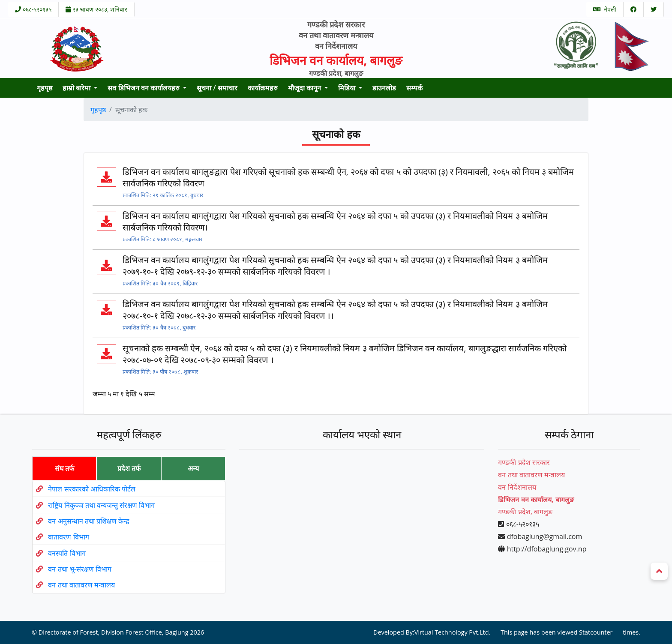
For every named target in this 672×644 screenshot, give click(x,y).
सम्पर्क (414, 88)
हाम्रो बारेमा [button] (77, 88)
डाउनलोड (384, 88)
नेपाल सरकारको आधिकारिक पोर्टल (91, 489)
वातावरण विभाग (68, 537)
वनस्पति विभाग (67, 553)
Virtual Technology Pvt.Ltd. (453, 632)
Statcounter (596, 632)
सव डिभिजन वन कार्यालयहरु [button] (144, 88)
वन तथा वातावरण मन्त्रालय (81, 585)
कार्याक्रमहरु (263, 88)
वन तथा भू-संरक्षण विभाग (80, 569)
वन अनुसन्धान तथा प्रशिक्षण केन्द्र (89, 521)
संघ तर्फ (64, 468)
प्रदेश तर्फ (129, 468)
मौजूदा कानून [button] (305, 88)
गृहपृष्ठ (45, 88)
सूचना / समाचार (217, 88)
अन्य (193, 468)
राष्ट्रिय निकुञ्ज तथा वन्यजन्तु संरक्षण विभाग (101, 505)
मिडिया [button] (348, 88)
